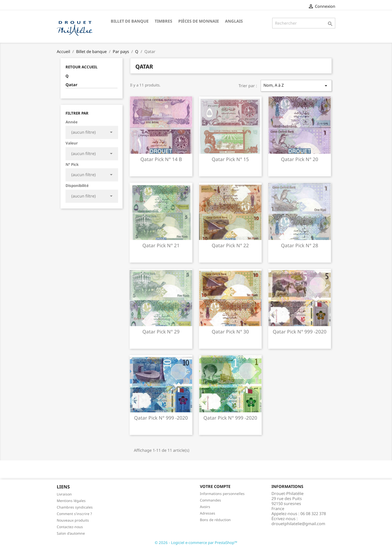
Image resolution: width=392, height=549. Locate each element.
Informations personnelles (222, 494)
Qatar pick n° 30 (230, 332)
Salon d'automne (71, 533)
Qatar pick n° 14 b (161, 159)
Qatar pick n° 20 (300, 159)
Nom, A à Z (296, 86)
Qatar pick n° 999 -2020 (300, 332)
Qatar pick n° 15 (230, 159)
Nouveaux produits (73, 520)
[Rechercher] (304, 23)
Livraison (64, 494)
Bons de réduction (215, 520)
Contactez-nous (70, 527)
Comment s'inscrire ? (74, 514)
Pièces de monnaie (199, 21)
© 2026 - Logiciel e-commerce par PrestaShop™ (196, 542)
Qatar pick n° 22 (230, 245)
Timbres (163, 21)
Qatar (71, 85)
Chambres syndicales (75, 507)
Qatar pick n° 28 (300, 245)
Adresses (208, 513)
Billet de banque (130, 21)
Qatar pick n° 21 (161, 245)
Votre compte (215, 486)
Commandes (210, 500)
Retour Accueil (81, 67)
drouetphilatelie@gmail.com (298, 524)
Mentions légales (71, 501)
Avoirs (205, 507)
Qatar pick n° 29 (161, 332)
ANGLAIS (234, 21)
